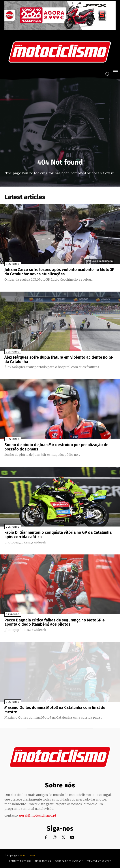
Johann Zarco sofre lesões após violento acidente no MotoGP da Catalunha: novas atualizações (59, 272)
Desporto (13, 264)
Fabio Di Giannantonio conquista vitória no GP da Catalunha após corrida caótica (58, 535)
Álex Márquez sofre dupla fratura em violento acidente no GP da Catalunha (59, 360)
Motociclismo (27, 856)
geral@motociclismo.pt (38, 815)
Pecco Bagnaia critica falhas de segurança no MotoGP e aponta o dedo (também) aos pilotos (54, 622)
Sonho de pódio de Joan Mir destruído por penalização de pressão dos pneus (56, 447)
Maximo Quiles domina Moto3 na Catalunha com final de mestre (55, 710)
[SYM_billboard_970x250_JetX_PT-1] (60, 29)
